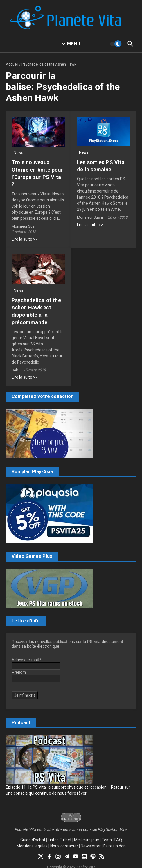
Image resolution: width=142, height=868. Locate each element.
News (18, 153)
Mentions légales (32, 838)
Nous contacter (64, 838)
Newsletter (91, 838)
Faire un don (115, 838)
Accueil (12, 64)
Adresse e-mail (27, 652)
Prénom (19, 665)
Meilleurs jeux (87, 832)
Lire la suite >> (25, 232)
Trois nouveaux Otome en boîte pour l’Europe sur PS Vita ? (38, 169)
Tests (107, 832)
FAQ (118, 832)
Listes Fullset (60, 832)
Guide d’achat (33, 832)
